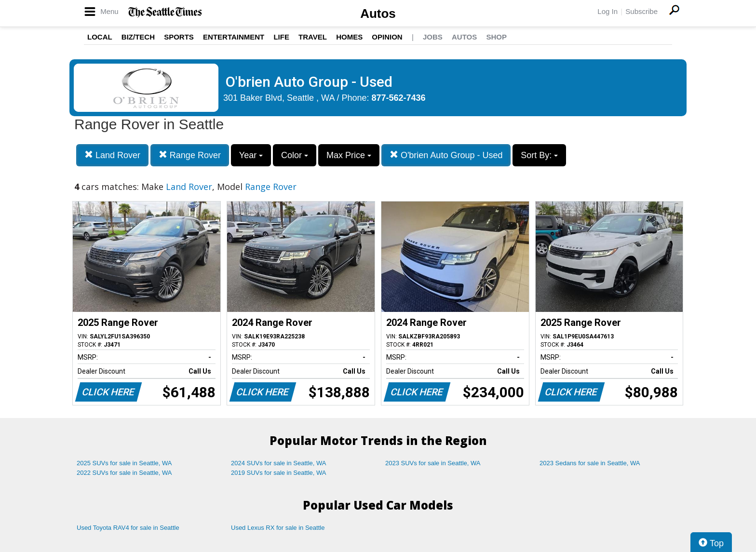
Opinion (387, 37)
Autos (378, 13)
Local (100, 37)
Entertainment (234, 37)
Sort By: (539, 155)
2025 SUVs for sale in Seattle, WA (124, 463)
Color (295, 155)
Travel (313, 37)
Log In (607, 11)
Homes (349, 37)
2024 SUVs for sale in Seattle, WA (279, 463)
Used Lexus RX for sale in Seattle (278, 528)
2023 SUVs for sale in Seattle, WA (433, 463)
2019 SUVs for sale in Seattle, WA (279, 473)
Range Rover (190, 155)
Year (251, 155)
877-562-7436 (399, 98)
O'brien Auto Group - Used (446, 155)
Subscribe (641, 11)
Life (281, 37)
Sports (179, 37)
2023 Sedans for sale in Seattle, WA (590, 463)
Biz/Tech (138, 37)
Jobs (433, 37)
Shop (496, 37)
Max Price (349, 155)
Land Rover (112, 155)
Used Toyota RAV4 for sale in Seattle (128, 528)
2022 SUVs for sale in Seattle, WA (124, 473)
